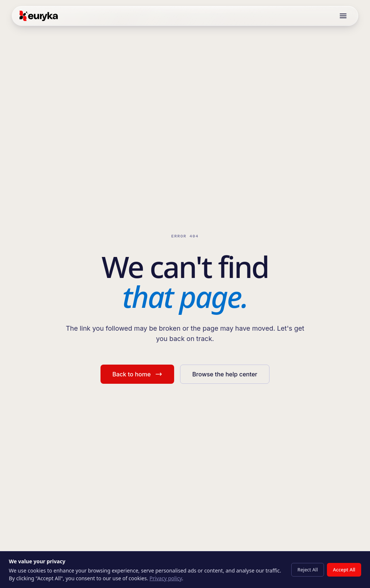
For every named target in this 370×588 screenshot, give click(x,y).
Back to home (137, 374)
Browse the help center (225, 374)
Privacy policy (166, 578)
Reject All (308, 570)
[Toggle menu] (343, 16)
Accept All (344, 570)
